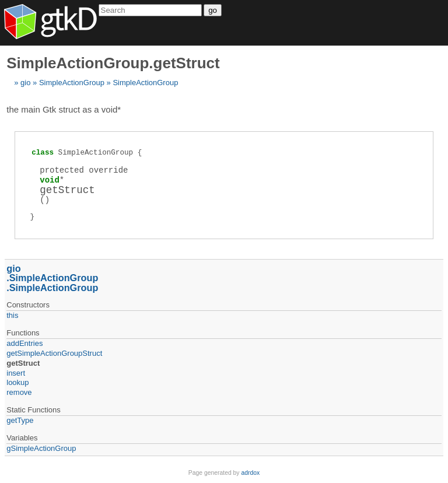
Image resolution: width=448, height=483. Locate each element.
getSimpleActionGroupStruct (54, 353)
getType (20, 420)
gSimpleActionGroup (41, 448)
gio (25, 83)
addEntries (24, 343)
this (12, 315)
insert (16, 373)
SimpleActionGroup (72, 83)
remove (19, 392)
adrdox (250, 473)
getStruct (23, 363)
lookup (17, 382)
